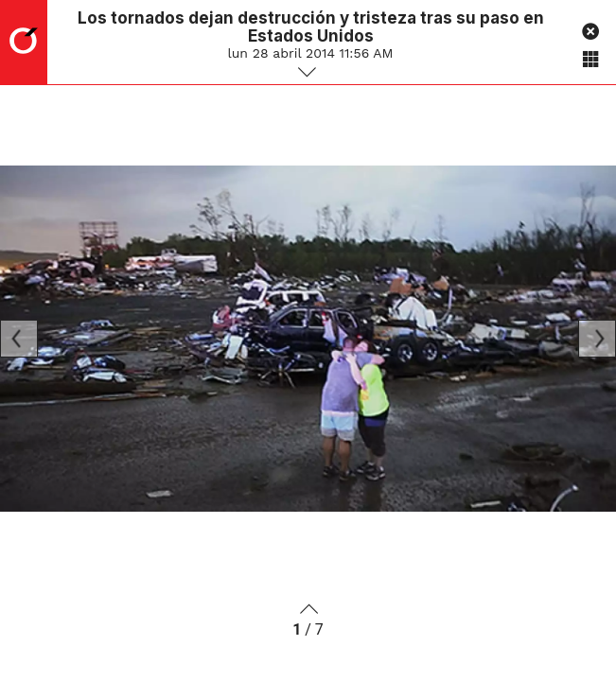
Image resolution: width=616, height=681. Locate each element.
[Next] (597, 339)
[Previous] (19, 339)
